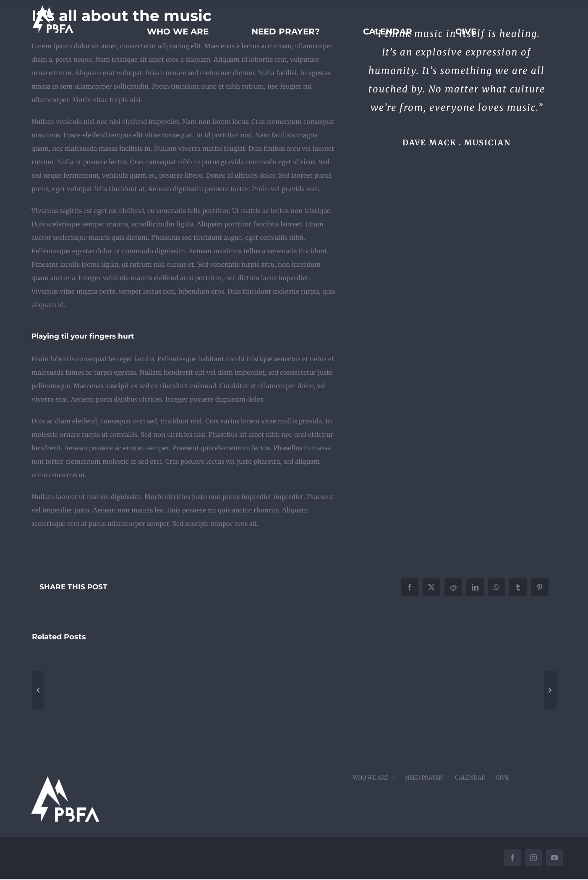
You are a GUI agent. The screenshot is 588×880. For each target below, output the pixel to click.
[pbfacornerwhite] (64, 770)
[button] (38, 690)
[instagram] (533, 858)
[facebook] (512, 858)
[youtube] (554, 858)
